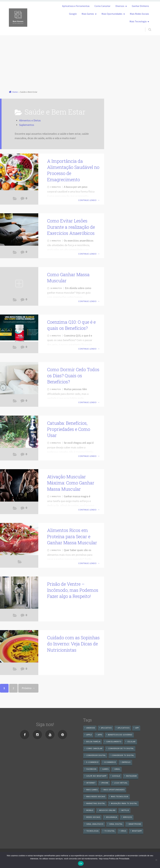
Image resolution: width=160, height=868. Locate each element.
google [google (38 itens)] (116, 776)
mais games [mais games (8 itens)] (92, 790)
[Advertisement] (80, 58)
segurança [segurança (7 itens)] (112, 817)
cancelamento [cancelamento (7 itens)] (114, 742)
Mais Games (88, 14)
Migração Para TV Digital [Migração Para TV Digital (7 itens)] (124, 803)
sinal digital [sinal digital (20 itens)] (116, 824)
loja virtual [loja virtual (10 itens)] (121, 783)
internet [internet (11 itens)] (91, 783)
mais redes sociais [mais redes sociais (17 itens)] (96, 796)
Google (73, 14)
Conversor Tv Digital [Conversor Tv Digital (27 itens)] (123, 755)
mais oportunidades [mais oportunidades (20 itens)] (114, 790)
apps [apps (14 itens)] (100, 735)
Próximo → (28, 688)
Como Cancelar (102, 6)
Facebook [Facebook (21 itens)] (91, 769)
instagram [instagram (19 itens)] (131, 776)
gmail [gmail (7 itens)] (117, 769)
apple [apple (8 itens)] (89, 735)
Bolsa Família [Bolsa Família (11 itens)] (93, 742)
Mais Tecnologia (138, 21)
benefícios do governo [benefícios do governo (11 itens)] (120, 735)
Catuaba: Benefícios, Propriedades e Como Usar (69, 429)
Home (15, 92)
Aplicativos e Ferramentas (76, 6)
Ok (81, 863)
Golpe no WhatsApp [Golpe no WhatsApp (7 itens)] (96, 776)
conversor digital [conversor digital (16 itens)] (96, 755)
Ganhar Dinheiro (140, 6)
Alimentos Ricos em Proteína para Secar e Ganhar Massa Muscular (72, 536)
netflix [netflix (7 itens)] (125, 810)
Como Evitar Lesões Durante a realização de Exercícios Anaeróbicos (71, 227)
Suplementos (27, 125)
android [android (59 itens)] (91, 728)
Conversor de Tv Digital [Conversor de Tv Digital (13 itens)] (121, 748)
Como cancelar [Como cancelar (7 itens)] (94, 748)
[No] (156, 860)
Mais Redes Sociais (139, 14)
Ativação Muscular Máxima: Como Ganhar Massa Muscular (71, 483)
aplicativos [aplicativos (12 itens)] (124, 728)
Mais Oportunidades (112, 14)
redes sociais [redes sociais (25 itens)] (93, 817)
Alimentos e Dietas (30, 120)
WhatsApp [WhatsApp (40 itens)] (137, 831)
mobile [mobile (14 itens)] (90, 810)
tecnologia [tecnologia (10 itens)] (92, 831)
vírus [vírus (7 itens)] (123, 831)
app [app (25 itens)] (137, 728)
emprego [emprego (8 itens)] (126, 762)
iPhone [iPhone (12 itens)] (105, 783)
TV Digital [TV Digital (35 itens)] (110, 831)
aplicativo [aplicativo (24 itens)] (106, 728)
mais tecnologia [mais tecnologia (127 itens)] (120, 796)
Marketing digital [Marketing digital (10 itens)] (96, 803)
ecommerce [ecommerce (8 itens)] (110, 762)
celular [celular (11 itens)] (131, 742)
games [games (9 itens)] (105, 769)
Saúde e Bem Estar (15, 199)
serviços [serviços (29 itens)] (127, 817)
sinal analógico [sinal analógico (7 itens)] (95, 824)
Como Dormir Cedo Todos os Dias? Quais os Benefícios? (73, 376)
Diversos (120, 6)
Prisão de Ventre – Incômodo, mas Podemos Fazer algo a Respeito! (73, 590)
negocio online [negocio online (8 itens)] (107, 810)
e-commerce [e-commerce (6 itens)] (92, 762)
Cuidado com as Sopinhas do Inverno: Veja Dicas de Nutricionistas (73, 644)
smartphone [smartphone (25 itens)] (135, 824)
